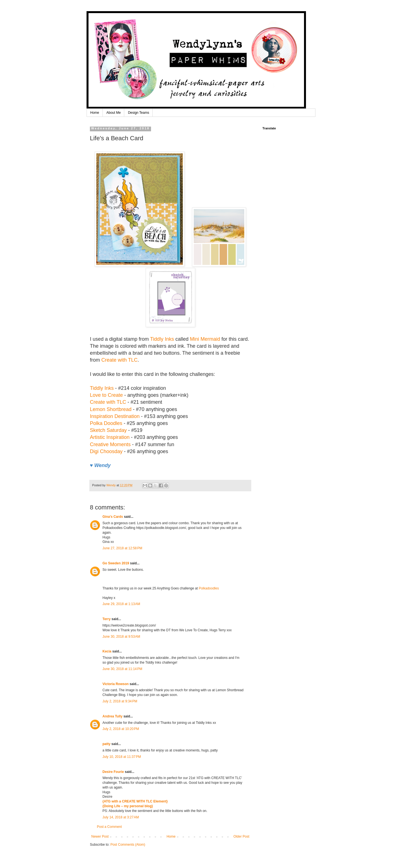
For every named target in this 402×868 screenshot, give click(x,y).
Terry (107, 619)
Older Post (241, 836)
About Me (113, 113)
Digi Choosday (106, 451)
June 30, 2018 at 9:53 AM (121, 637)
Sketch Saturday (108, 430)
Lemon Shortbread (111, 409)
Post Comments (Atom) (128, 845)
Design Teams (138, 113)
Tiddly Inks (162, 339)
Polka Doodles (107, 423)
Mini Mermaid (205, 339)
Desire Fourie (113, 772)
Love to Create (106, 395)
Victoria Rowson (116, 684)
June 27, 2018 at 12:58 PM (122, 548)
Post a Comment (109, 827)
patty (107, 744)
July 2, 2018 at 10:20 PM (121, 729)
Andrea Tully (113, 716)
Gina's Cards (113, 517)
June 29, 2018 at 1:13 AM (121, 604)
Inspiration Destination (115, 416)
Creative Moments (110, 444)
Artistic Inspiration (110, 437)
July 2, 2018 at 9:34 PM (120, 701)
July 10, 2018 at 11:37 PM (122, 757)
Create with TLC (119, 360)
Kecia (107, 651)
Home (95, 113)
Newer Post (100, 836)
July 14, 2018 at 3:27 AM (121, 817)
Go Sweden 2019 (116, 563)
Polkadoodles (209, 588)
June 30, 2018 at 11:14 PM (122, 669)
